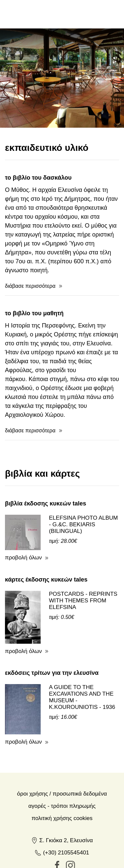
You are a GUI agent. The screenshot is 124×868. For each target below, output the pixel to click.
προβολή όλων (23, 529)
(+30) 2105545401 (62, 824)
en (75, 14)
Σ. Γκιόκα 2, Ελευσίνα (62, 812)
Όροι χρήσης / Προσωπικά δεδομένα (62, 765)
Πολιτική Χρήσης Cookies (62, 790)
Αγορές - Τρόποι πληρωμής (62, 778)
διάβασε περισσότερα (30, 258)
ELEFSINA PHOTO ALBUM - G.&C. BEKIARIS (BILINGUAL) (83, 496)
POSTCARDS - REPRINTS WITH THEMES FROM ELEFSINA (83, 572)
